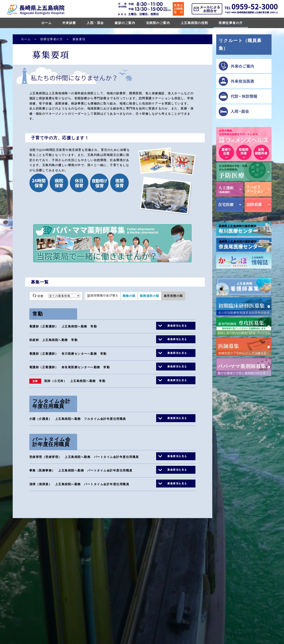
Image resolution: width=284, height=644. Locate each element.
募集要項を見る (177, 326)
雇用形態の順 (173, 296)
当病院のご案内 (158, 23)
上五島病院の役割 (194, 23)
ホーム (47, 23)
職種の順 (129, 296)
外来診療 (69, 23)
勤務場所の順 (150, 296)
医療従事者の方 (231, 23)
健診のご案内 (125, 23)
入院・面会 (95, 23)
